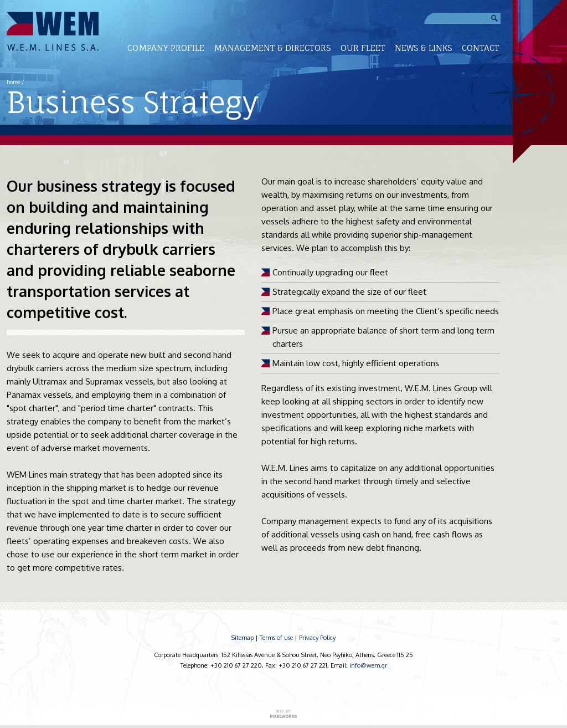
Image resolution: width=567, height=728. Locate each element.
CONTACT (481, 48)
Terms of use (276, 638)
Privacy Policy (317, 638)
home (13, 82)
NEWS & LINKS (424, 48)
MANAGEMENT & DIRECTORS (272, 48)
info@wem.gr (368, 665)
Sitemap (243, 638)
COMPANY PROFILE (166, 48)
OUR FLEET (363, 48)
